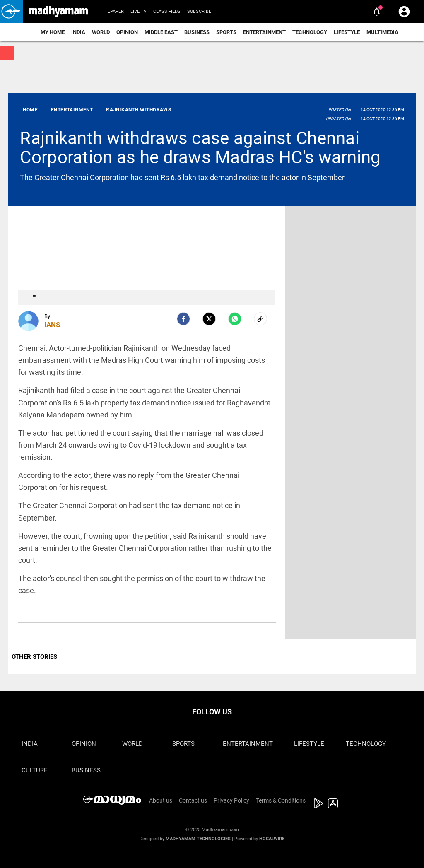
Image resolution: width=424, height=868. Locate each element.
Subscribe (199, 11)
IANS (52, 325)
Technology (310, 32)
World (101, 32)
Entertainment (264, 32)
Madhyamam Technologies (198, 839)
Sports (226, 32)
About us (161, 800)
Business (197, 32)
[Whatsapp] (235, 319)
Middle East (161, 32)
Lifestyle (347, 32)
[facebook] (183, 319)
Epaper (116, 11)
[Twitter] (209, 319)
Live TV (139, 11)
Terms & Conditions (281, 800)
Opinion (127, 32)
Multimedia (382, 32)
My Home (53, 32)
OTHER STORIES (34, 657)
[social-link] (260, 319)
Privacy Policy (231, 800)
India (78, 32)
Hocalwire (272, 839)
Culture (35, 770)
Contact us (193, 800)
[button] (11, 11)
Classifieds (167, 11)
